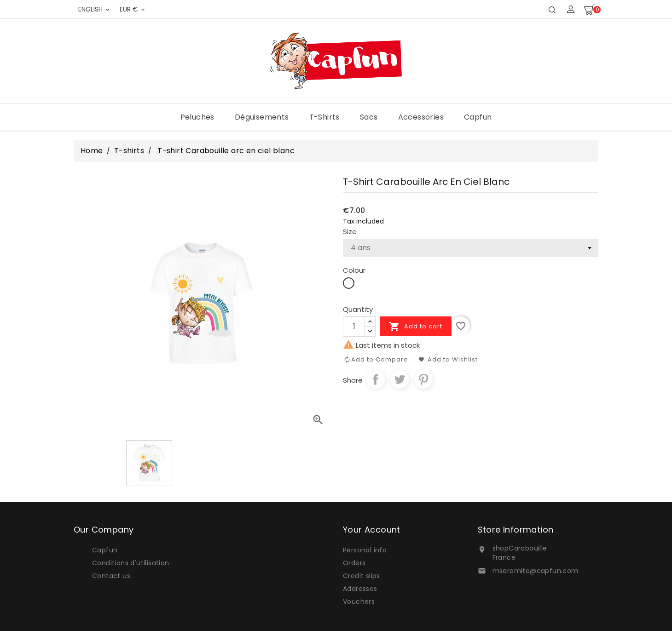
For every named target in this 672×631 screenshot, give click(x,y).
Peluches (197, 117)
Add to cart (416, 327)
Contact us (111, 576)
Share (376, 379)
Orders (354, 563)
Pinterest (423, 379)
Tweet (400, 379)
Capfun (478, 117)
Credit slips (362, 576)
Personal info (365, 550)
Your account (372, 530)
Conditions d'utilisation (131, 563)
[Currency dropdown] (133, 9)
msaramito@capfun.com (536, 571)
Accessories (421, 117)
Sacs (369, 117)
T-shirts (324, 117)
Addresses (360, 589)
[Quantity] (354, 327)
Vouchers (359, 602)
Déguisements (262, 117)
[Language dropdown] (94, 9)
